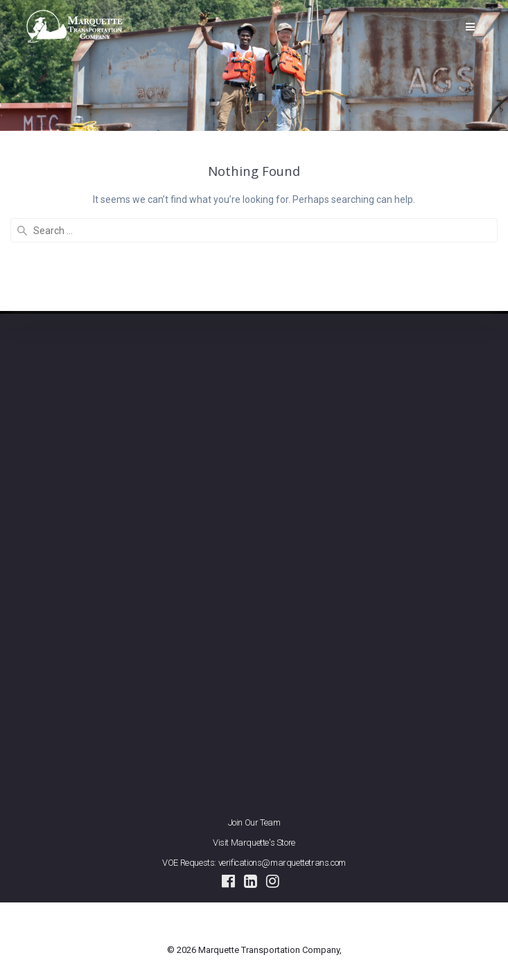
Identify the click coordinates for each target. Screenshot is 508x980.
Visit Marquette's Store (254, 843)
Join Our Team (254, 822)
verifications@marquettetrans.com (282, 863)
